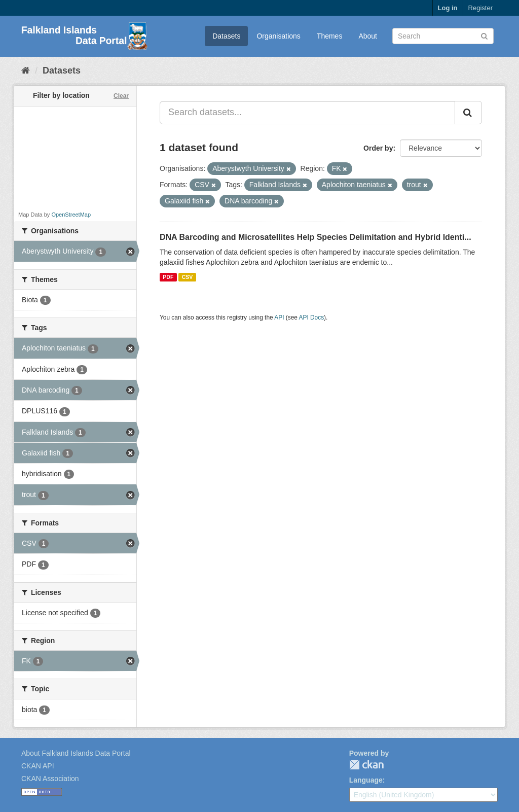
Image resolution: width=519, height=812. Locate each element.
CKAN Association (50, 779)
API (279, 317)
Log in (448, 8)
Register (480, 8)
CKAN (366, 765)
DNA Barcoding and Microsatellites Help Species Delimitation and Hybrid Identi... (316, 237)
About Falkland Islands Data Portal (76, 753)
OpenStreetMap (71, 215)
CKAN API (38, 766)
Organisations (278, 36)
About (368, 36)
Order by (378, 148)
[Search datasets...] (307, 113)
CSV (188, 277)
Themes (330, 36)
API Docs (312, 317)
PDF (168, 277)
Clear (121, 96)
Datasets (226, 36)
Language (366, 780)
